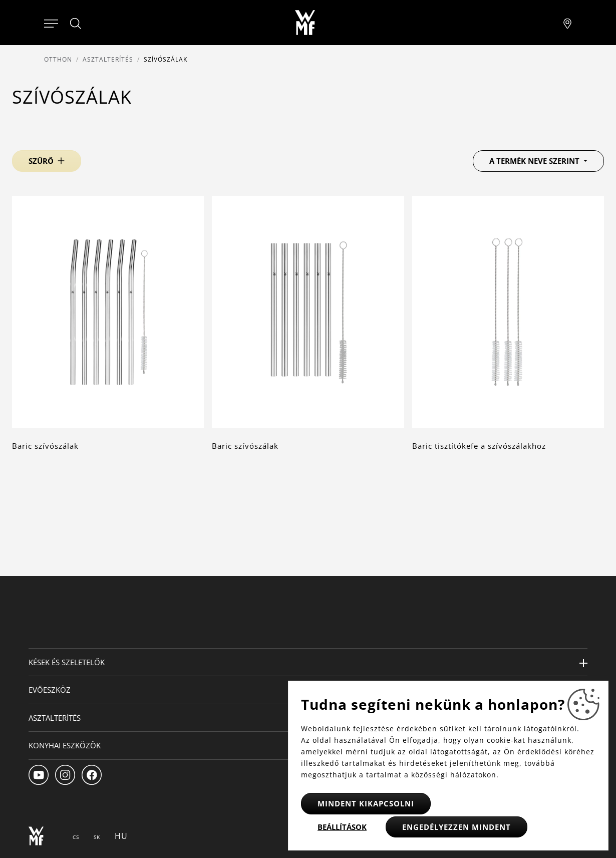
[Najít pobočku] (567, 23)
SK (97, 837)
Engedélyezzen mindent (456, 827)
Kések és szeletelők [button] (67, 662)
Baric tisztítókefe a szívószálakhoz (479, 446)
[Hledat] (76, 24)
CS (76, 837)
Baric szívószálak (45, 446)
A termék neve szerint (535, 161)
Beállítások (342, 827)
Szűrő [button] (41, 161)
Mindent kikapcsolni (366, 803)
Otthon (58, 59)
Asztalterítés (108, 59)
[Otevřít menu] (51, 23)
